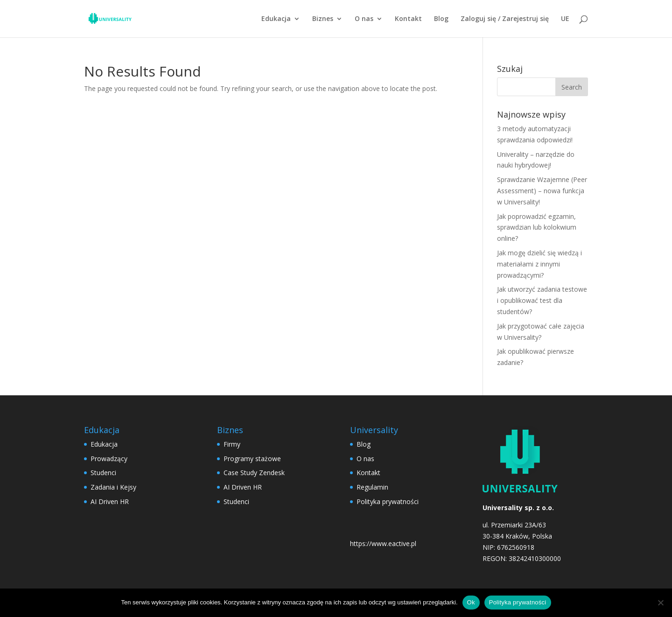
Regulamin (372, 487)
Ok (471, 602)
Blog (441, 19)
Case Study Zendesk (254, 473)
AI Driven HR (110, 501)
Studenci (103, 473)
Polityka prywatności (388, 501)
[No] (660, 603)
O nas (364, 19)
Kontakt (408, 19)
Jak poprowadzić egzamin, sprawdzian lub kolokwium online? (537, 228)
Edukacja (276, 19)
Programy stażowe (252, 459)
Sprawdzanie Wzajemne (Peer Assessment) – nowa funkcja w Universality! (542, 191)
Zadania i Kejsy (113, 487)
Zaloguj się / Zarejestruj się (505, 19)
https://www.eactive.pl (383, 543)
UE (565, 19)
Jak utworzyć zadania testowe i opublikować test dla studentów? (542, 300)
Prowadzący (109, 459)
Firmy (232, 444)
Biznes (323, 19)
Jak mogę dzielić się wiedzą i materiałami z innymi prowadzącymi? (539, 264)
